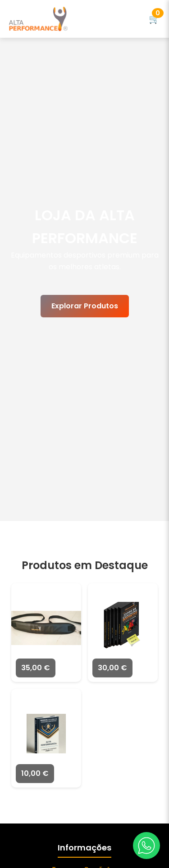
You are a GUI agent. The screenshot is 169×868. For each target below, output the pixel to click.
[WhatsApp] (146, 846)
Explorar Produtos (85, 306)
